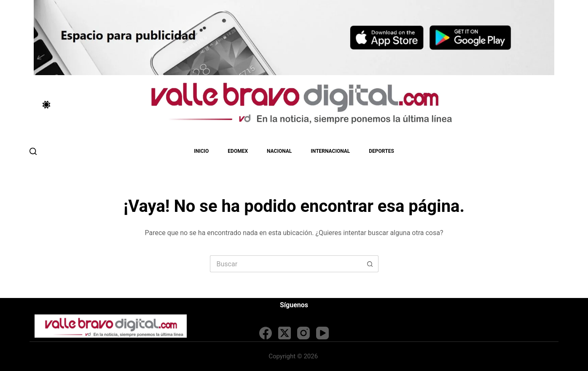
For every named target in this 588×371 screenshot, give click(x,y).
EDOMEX (238, 151)
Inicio (201, 151)
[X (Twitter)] (285, 333)
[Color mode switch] (46, 105)
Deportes (381, 151)
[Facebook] (266, 333)
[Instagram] (303, 333)
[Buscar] (33, 151)
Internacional (330, 151)
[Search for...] (286, 264)
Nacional (279, 151)
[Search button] (370, 264)
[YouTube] (322, 333)
